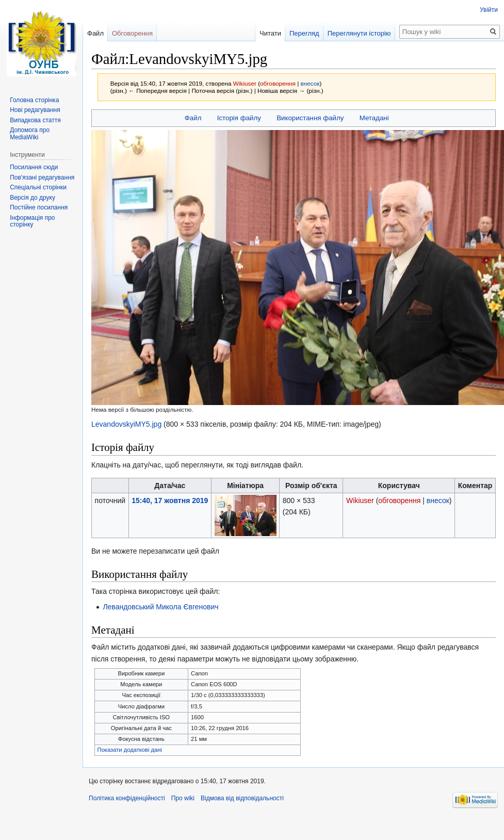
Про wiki (183, 798)
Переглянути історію (359, 33)
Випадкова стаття (35, 120)
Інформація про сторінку (32, 221)
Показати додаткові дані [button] (130, 750)
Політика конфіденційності (127, 798)
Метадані (374, 118)
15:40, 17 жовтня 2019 (170, 500)
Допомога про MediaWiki (30, 134)
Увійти (489, 10)
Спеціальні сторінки (38, 187)
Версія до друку (32, 198)
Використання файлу (310, 118)
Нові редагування (35, 110)
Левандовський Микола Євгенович (160, 607)
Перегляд (304, 33)
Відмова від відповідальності (242, 798)
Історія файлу (239, 118)
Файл (193, 118)
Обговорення (132, 33)
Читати (270, 33)
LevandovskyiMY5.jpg (126, 424)
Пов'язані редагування (42, 177)
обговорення (278, 83)
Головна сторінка (34, 100)
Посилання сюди (34, 167)
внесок (310, 83)
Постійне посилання (39, 207)
